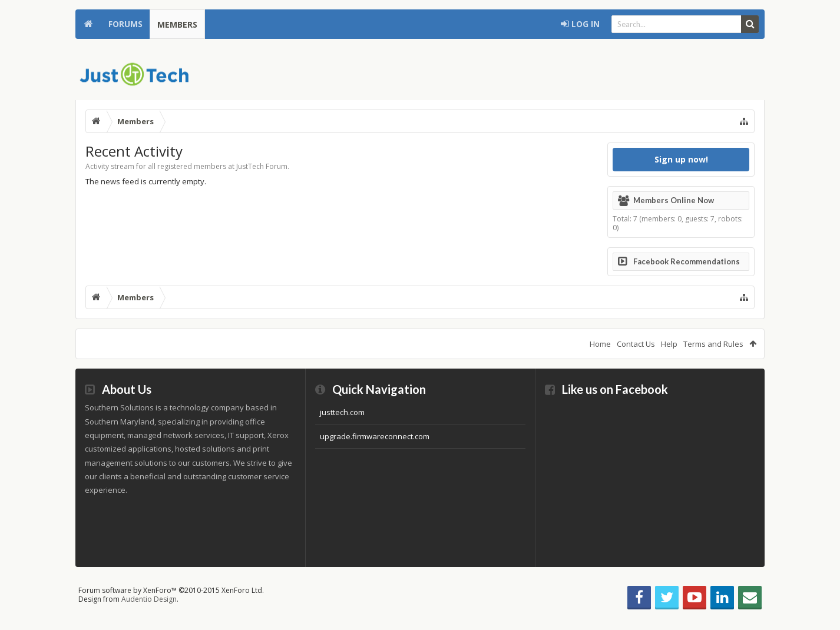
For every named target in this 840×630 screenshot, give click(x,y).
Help (669, 344)
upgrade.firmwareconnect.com (375, 436)
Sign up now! (681, 159)
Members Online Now (674, 200)
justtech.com (342, 412)
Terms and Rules (713, 344)
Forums (125, 24)
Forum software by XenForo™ (171, 590)
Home (88, 24)
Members (177, 24)
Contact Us (636, 344)
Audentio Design (149, 599)
